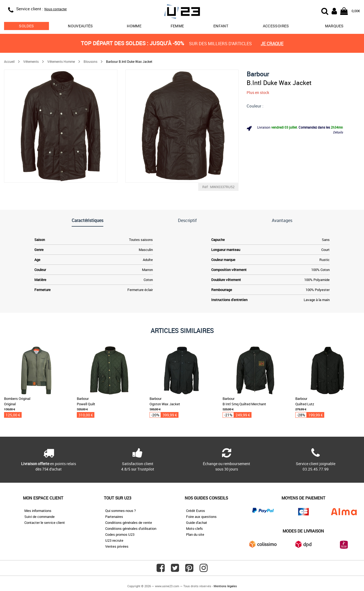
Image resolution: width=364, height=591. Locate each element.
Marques (334, 26)
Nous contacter (56, 9)
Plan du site (195, 534)
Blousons (90, 61)
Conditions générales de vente (129, 523)
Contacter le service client (45, 523)
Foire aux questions (201, 517)
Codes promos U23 (120, 534)
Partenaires (114, 517)
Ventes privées (117, 546)
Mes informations (38, 511)
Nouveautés (80, 26)
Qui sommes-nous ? (120, 511)
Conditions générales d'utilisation (131, 528)
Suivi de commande (39, 517)
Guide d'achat (197, 523)
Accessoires (276, 26)
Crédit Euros (196, 511)
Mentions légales (225, 586)
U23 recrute (114, 540)
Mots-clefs (194, 528)
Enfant (221, 26)
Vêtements (31, 61)
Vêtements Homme (61, 61)
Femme (177, 26)
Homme (134, 26)
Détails (338, 132)
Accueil (9, 61)
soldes (26, 26)
